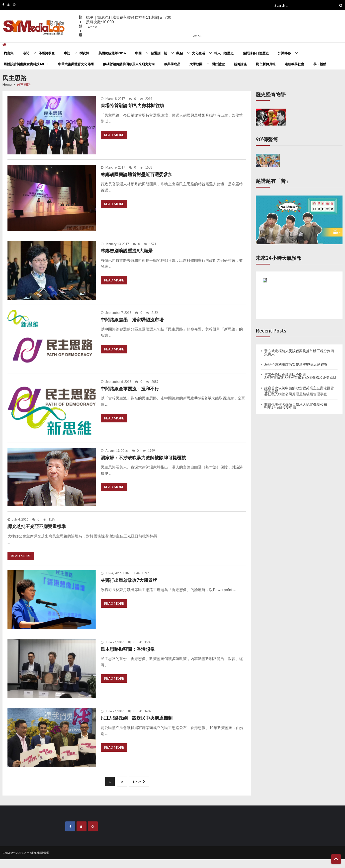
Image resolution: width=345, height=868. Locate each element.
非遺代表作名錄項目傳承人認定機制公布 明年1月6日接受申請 (296, 406)
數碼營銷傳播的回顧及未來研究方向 (129, 64)
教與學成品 (172, 64)
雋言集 (9, 53)
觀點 (179, 53)
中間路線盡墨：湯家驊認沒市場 (132, 320)
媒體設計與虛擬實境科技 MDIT (26, 64)
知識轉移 (284, 53)
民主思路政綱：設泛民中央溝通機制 (137, 718)
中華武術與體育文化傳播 (76, 64)
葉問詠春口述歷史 (256, 53)
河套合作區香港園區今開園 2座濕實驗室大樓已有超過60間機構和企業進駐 (300, 376)
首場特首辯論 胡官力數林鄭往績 (132, 105)
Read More (114, 135)
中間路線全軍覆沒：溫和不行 (130, 389)
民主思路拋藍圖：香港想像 (128, 649)
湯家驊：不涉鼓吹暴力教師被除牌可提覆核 (143, 458)
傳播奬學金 (46, 53)
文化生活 (198, 53)
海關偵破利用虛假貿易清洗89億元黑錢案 (296, 364)
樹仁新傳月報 (266, 64)
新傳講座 (240, 64)
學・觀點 (320, 64)
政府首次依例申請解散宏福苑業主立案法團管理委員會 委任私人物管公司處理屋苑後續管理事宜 (299, 391)
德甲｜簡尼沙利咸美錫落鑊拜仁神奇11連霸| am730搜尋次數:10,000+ (129, 22)
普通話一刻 (159, 53)
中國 (138, 53)
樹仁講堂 (218, 64)
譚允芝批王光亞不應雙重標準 (37, 526)
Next (137, 782)
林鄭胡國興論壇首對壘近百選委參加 (137, 174)
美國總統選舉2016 (112, 53)
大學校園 (196, 64)
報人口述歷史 (224, 53)
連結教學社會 (294, 64)
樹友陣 (84, 53)
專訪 (67, 53)
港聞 (26, 53)
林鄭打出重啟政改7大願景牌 (129, 580)
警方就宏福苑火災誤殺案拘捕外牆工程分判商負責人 (299, 352)
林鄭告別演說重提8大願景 (127, 251)
